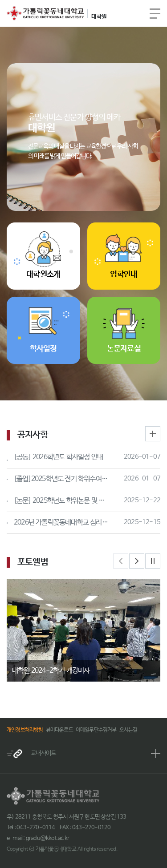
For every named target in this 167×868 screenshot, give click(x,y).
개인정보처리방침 (25, 730)
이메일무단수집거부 (96, 730)
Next (137, 561)
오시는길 (128, 730)
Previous (121, 561)
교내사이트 (31, 754)
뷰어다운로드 (59, 730)
